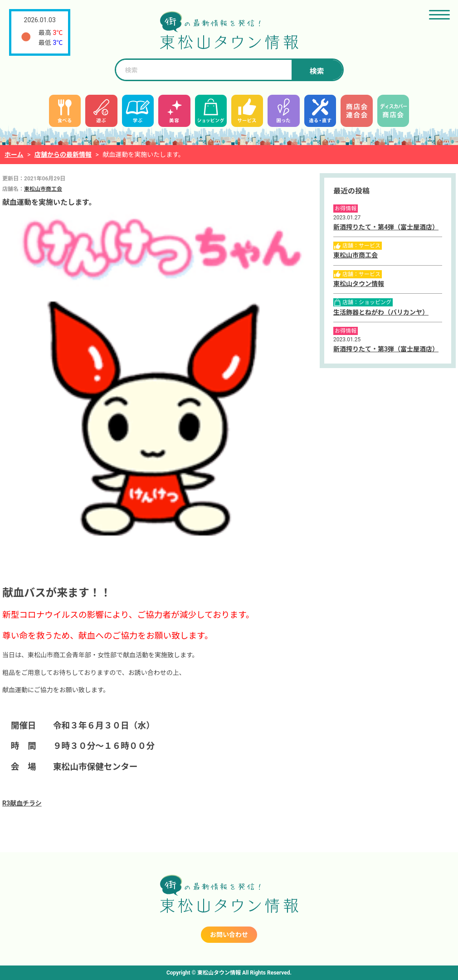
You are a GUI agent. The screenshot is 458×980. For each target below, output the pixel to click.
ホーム (14, 155)
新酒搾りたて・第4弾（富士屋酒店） (386, 227)
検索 (317, 71)
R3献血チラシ (22, 803)
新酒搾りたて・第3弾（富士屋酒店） (386, 349)
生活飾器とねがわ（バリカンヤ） (381, 312)
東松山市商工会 (43, 189)
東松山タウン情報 (359, 284)
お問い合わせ (229, 935)
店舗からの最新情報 (63, 155)
